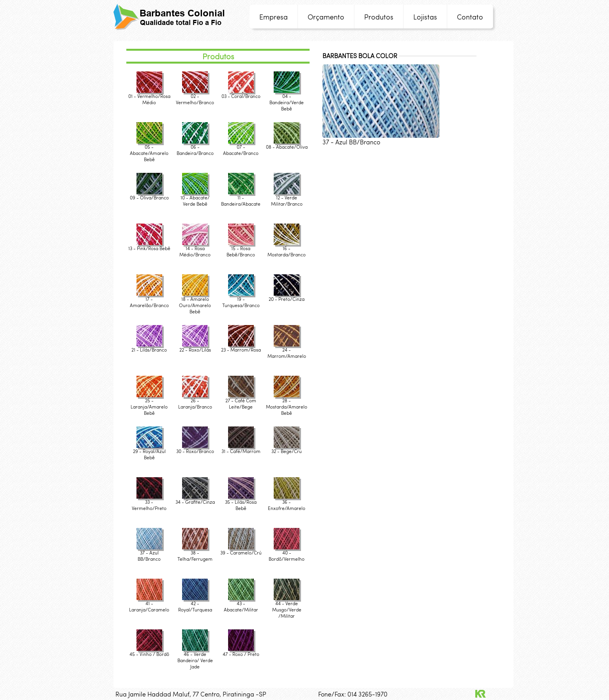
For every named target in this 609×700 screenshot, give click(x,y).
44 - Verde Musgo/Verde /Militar (287, 607)
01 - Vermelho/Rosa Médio (149, 97)
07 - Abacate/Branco (241, 147)
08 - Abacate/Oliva (287, 144)
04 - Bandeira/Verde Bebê (287, 100)
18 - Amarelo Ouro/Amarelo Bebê (195, 303)
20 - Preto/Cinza (287, 296)
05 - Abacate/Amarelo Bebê (149, 150)
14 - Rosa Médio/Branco (195, 249)
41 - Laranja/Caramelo (149, 604)
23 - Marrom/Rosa (241, 347)
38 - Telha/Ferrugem (195, 553)
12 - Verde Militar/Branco (287, 198)
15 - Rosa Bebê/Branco (241, 249)
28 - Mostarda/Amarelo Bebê (287, 404)
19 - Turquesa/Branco (241, 299)
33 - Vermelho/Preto (149, 502)
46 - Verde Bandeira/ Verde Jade (195, 658)
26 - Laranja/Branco (195, 401)
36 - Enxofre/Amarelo (287, 502)
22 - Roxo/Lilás (195, 347)
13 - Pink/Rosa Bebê (149, 246)
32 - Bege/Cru (287, 449)
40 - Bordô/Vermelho (287, 553)
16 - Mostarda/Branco (287, 249)
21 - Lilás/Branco (149, 347)
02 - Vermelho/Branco (195, 97)
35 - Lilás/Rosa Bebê (241, 502)
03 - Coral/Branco (241, 93)
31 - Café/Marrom (241, 449)
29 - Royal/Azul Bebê (149, 452)
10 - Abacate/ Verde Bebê (195, 198)
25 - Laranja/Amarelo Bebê (149, 404)
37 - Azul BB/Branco (149, 553)
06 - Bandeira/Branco (195, 147)
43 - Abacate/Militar (241, 604)
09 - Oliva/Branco (149, 195)
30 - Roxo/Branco (195, 449)
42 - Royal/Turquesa (195, 604)
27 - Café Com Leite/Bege (241, 401)
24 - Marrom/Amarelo (287, 350)
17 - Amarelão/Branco (149, 299)
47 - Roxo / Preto (241, 651)
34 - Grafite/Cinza (195, 499)
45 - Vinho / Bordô (149, 651)
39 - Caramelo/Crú (241, 550)
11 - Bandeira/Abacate (241, 198)
